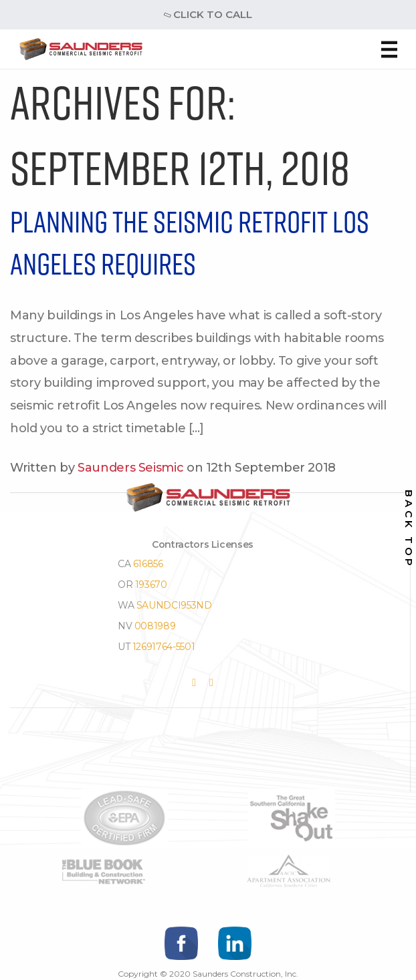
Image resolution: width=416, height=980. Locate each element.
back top (409, 529)
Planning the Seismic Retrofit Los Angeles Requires (190, 242)
